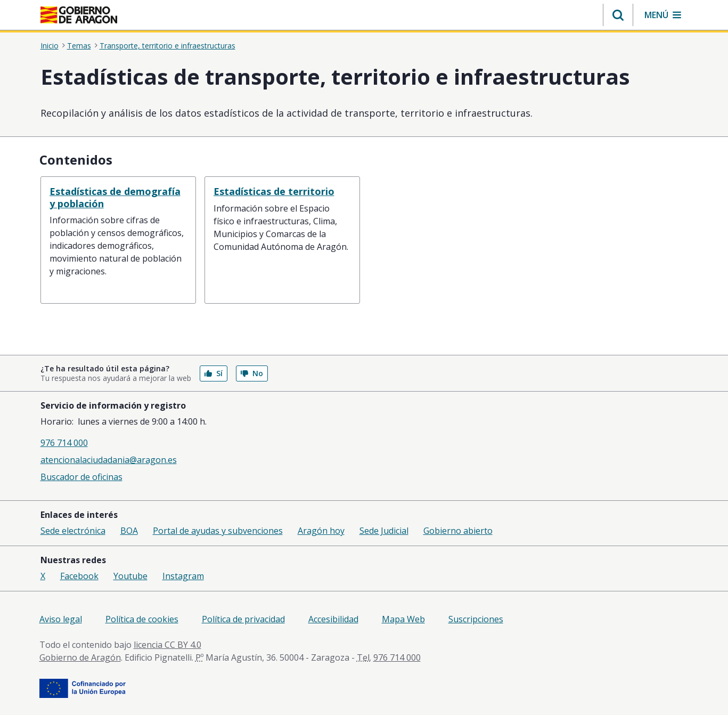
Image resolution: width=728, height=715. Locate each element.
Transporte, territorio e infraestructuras (167, 46)
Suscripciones (476, 619)
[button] (618, 15)
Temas (79, 46)
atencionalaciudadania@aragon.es (109, 460)
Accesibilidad (333, 619)
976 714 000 (64, 443)
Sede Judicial (384, 531)
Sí (214, 373)
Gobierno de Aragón (80, 657)
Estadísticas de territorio (274, 191)
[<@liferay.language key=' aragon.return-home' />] (79, 15)
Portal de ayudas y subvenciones (218, 531)
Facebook (79, 576)
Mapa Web (403, 619)
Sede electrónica (73, 531)
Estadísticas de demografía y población (115, 197)
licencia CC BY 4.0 (167, 645)
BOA (129, 531)
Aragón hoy (321, 531)
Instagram (183, 576)
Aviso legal (61, 619)
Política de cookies (142, 619)
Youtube (130, 576)
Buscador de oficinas (81, 477)
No (252, 373)
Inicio (50, 46)
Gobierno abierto (458, 531)
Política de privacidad (243, 619)
